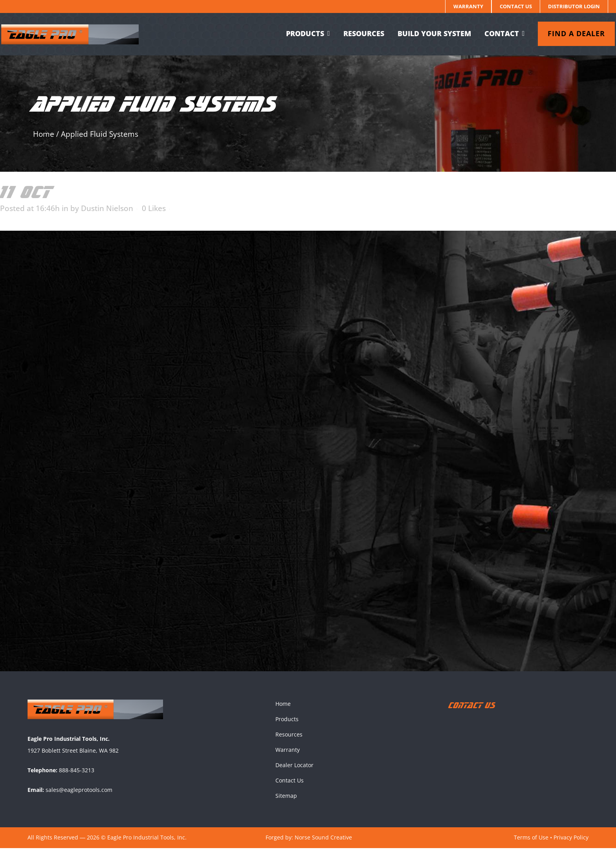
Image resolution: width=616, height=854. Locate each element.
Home (44, 134)
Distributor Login (574, 6)
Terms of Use (531, 843)
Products (287, 725)
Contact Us (516, 6)
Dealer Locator (294, 771)
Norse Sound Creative (323, 843)
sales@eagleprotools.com (79, 796)
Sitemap (286, 802)
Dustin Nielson (107, 208)
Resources (289, 740)
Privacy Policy (571, 843)
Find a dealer (570, 33)
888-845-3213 (77, 776)
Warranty (468, 6)
